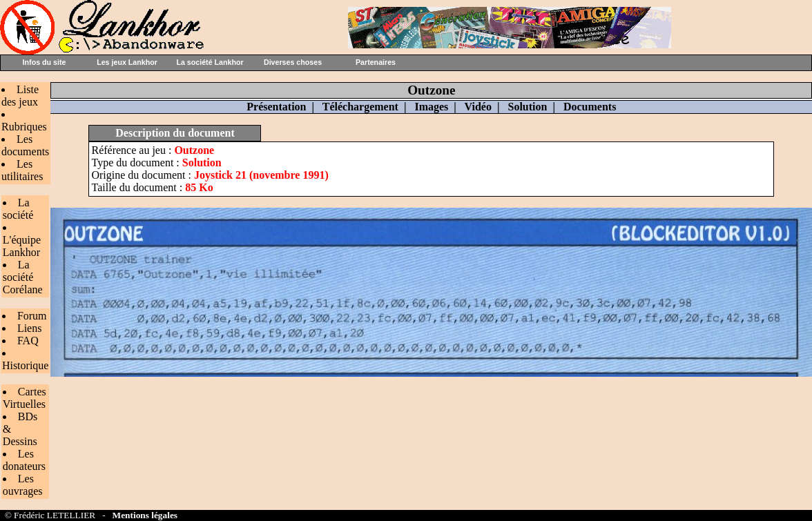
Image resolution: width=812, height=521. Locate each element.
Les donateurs (24, 460)
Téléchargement (360, 107)
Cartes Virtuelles (25, 398)
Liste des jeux (20, 96)
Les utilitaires (22, 170)
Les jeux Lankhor (127, 62)
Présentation (276, 107)
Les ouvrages (23, 485)
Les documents (25, 145)
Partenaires (376, 62)
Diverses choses (293, 62)
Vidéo (478, 107)
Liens (30, 328)
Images (431, 107)
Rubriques (24, 127)
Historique (26, 365)
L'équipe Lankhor (22, 246)
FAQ (28, 341)
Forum (32, 316)
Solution (527, 107)
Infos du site (45, 62)
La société (18, 209)
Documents (590, 107)
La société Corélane (23, 277)
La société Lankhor (210, 62)
